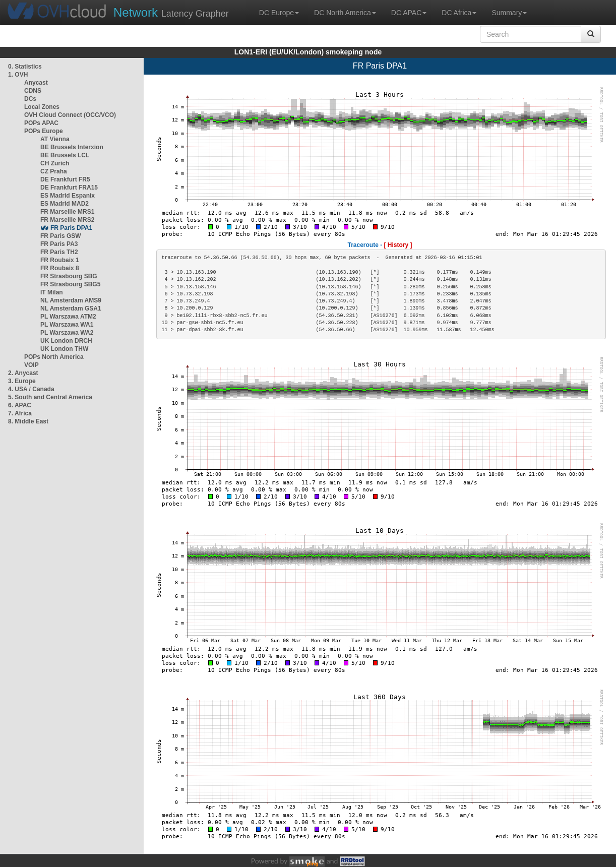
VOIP (31, 365)
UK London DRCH (66, 341)
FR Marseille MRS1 (67, 212)
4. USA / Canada (31, 389)
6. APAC (20, 405)
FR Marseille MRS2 (67, 220)
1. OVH (18, 75)
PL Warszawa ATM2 (68, 317)
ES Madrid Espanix (68, 196)
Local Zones (42, 107)
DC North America (345, 13)
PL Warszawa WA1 (67, 325)
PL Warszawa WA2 (67, 333)
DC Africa (459, 13)
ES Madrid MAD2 (65, 204)
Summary (509, 13)
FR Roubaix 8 (60, 268)
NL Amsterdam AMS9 (71, 300)
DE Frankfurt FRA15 (69, 188)
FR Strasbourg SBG (69, 276)
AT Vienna (55, 139)
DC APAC (409, 13)
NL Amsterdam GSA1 (71, 308)
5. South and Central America (50, 397)
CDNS (33, 91)
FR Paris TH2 (59, 252)
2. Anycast (23, 373)
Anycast (36, 83)
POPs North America (54, 357)
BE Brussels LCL (65, 155)
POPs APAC (41, 123)
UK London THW (64, 349)
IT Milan (52, 292)
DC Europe (279, 13)
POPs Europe (44, 131)
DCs (30, 99)
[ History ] (398, 245)
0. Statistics (25, 67)
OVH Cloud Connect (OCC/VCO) (70, 115)
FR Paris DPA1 (71, 228)
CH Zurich (55, 163)
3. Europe (22, 381)
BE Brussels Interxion (72, 147)
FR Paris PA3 (59, 244)
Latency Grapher (171, 12)
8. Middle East (28, 421)
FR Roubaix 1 (60, 260)
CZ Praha (54, 171)
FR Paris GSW (61, 236)
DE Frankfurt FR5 (65, 179)
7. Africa (20, 413)
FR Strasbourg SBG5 (70, 284)
